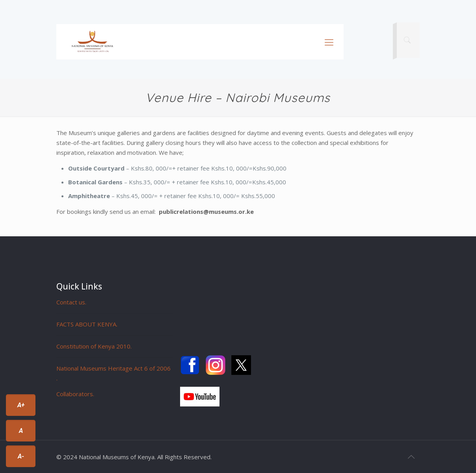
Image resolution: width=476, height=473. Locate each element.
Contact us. (71, 302)
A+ (21, 405)
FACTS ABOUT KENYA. (87, 324)
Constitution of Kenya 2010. (94, 346)
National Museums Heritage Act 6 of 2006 (113, 368)
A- (21, 456)
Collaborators (75, 394)
